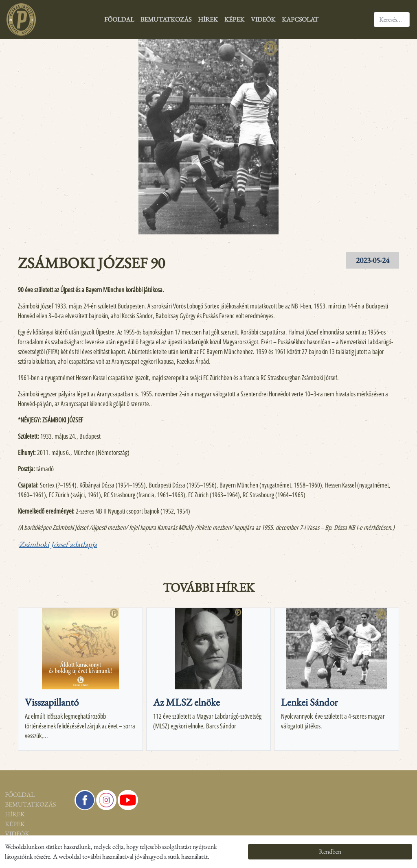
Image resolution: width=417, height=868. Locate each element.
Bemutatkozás (166, 19)
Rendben (330, 852)
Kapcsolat (300, 19)
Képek (234, 19)
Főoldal (119, 19)
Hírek (208, 19)
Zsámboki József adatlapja (58, 544)
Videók (263, 19)
